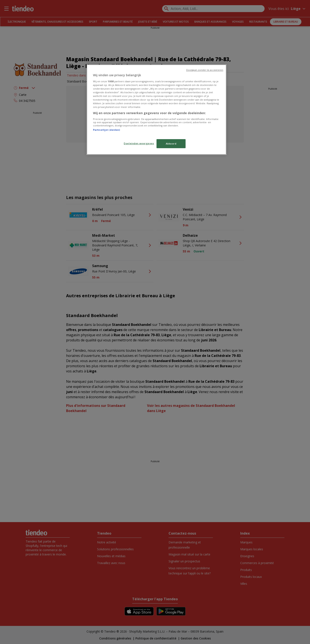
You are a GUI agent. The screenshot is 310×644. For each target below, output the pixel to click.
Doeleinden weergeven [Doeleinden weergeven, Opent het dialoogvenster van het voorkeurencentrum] (139, 143)
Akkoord (171, 144)
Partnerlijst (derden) (106, 130)
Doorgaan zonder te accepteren (205, 70)
